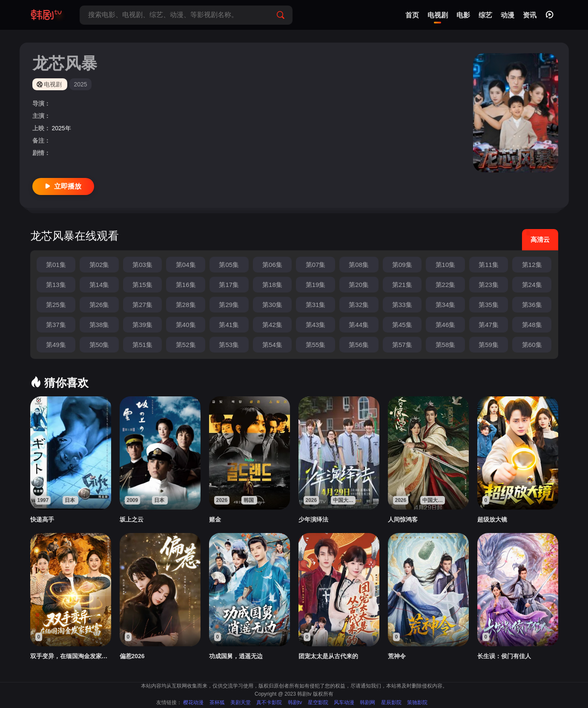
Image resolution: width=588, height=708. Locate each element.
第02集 (99, 265)
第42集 (272, 325)
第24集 (532, 285)
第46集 (446, 325)
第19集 (316, 285)
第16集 (186, 285)
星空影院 (318, 702)
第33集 (402, 305)
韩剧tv (295, 702)
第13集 (56, 285)
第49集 (56, 345)
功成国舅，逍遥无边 (236, 656)
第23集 (489, 285)
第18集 (272, 285)
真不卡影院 (269, 702)
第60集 (532, 345)
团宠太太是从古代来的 (328, 656)
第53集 (229, 345)
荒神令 (397, 656)
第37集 (56, 325)
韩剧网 (367, 702)
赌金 (215, 519)
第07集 (316, 265)
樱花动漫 (193, 702)
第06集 (272, 265)
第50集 (99, 345)
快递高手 (42, 519)
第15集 (142, 285)
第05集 (229, 265)
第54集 (272, 345)
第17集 (229, 285)
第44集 (359, 325)
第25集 (56, 305)
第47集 (489, 325)
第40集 (186, 325)
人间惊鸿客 (403, 519)
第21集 (402, 285)
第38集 (99, 325)
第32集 (359, 305)
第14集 (99, 285)
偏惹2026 (132, 656)
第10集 (446, 265)
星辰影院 (391, 702)
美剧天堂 (241, 702)
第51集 (142, 345)
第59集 (489, 345)
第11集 (489, 265)
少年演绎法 (313, 519)
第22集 (446, 285)
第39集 (142, 325)
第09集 (402, 265)
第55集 (316, 345)
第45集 (402, 325)
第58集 (446, 345)
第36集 (532, 305)
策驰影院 (417, 702)
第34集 (446, 305)
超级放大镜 (492, 519)
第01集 (56, 265)
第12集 (532, 265)
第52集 (186, 345)
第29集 (229, 305)
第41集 (229, 325)
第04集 (186, 265)
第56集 (359, 345)
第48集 (532, 325)
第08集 (359, 265)
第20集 (359, 285)
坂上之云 (132, 519)
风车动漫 (344, 702)
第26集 (99, 305)
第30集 (272, 305)
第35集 (489, 305)
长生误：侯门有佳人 (504, 656)
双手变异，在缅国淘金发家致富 (71, 656)
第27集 (142, 305)
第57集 (402, 345)
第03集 (142, 265)
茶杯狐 (217, 702)
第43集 (316, 325)
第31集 (316, 305)
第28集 (186, 305)
